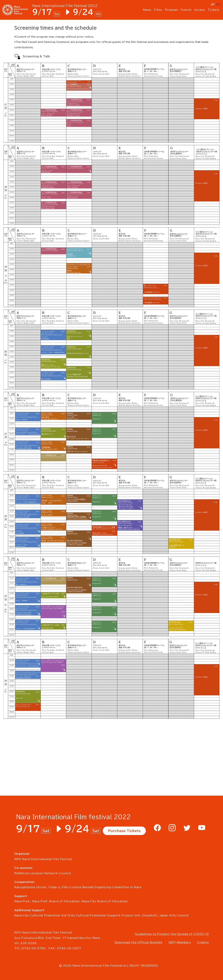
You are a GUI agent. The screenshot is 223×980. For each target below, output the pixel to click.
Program (171, 10)
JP (213, 4)
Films (158, 10)
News (147, 10)
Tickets (214, 10)
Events (186, 10)
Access (200, 10)
